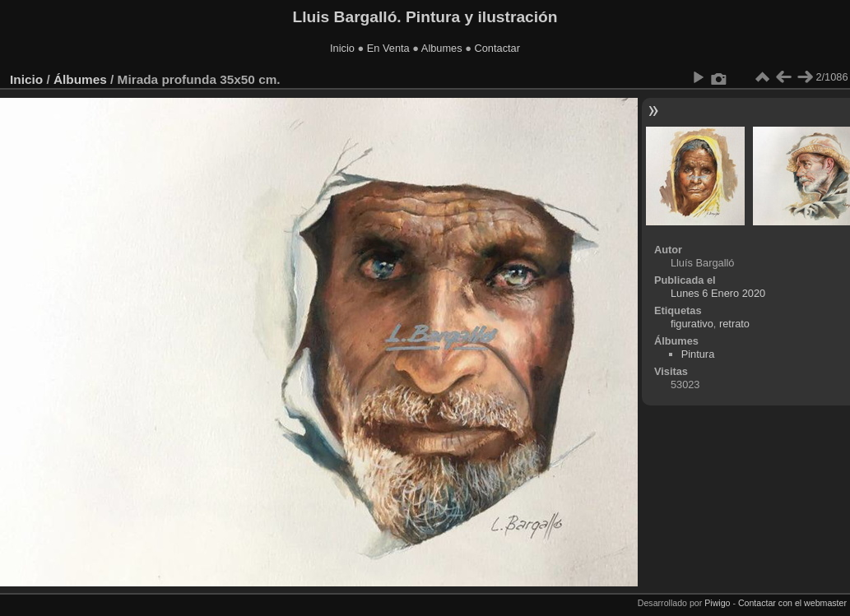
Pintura (698, 354)
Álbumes (80, 79)
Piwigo (717, 603)
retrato (734, 324)
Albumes (442, 48)
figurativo (692, 324)
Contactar (497, 48)
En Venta (388, 48)
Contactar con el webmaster (792, 603)
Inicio (342, 48)
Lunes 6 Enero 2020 (718, 293)
